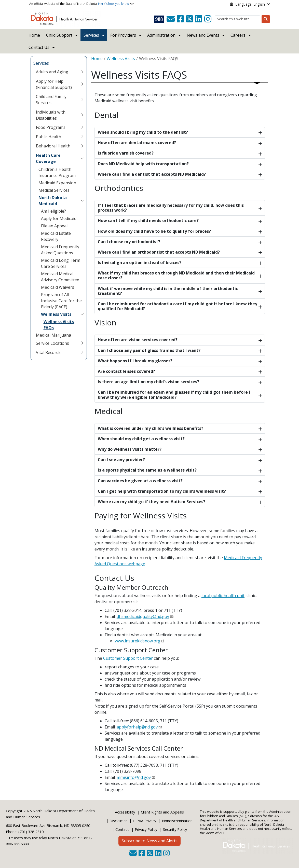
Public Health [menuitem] (49, 137)
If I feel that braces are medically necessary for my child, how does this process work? (171, 208)
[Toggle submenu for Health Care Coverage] (82, 158)
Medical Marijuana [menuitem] (53, 335)
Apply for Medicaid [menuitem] (59, 218)
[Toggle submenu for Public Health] (82, 137)
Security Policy (175, 829)
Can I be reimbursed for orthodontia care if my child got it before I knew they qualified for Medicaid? (178, 306)
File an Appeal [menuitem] (54, 226)
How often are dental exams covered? (137, 143)
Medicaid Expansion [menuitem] (57, 183)
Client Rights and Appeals (162, 812)
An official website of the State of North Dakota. (79, 4)
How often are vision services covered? (138, 340)
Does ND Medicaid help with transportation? (143, 164)
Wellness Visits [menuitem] (56, 314)
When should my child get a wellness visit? (141, 439)
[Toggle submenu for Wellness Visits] (82, 314)
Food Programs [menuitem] (51, 127)
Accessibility (125, 812)
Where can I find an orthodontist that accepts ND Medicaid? (159, 252)
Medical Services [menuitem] (54, 190)
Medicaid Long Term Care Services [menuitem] (61, 263)
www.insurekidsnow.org (138, 641)
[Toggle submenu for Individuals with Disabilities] (82, 115)
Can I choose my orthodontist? (129, 242)
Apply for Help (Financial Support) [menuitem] (54, 84)
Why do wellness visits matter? (130, 449)
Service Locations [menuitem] (52, 343)
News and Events (203, 35)
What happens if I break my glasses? (135, 361)
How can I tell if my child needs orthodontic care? (148, 221)
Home (34, 35)
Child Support (59, 35)
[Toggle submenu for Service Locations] (82, 343)
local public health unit (223, 596)
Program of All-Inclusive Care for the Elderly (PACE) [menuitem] (61, 301)
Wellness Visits (121, 59)
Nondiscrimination (177, 821)
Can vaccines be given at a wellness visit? (140, 481)
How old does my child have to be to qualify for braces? (154, 231)
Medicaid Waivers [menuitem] (58, 287)
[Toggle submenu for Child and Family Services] (82, 100)
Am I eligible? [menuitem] (53, 211)
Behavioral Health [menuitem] (53, 146)
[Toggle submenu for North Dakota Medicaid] (82, 201)
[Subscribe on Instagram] (208, 19)
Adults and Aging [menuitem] (52, 72)
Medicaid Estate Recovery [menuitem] (56, 236)
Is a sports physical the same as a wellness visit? (147, 470)
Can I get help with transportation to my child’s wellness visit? (162, 491)
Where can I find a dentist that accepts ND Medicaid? (152, 174)
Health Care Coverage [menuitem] (48, 158)
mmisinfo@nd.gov (134, 777)
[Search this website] (237, 19)
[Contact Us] (171, 19)
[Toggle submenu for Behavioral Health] (82, 146)
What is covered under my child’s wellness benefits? (151, 428)
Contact (122, 829)
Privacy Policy (146, 829)
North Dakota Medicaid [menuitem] (53, 201)
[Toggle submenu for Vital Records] (82, 352)
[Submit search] (266, 19)
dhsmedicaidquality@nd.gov (143, 616)
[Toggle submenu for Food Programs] (82, 127)
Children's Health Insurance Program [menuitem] (57, 172)
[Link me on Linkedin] (199, 19)
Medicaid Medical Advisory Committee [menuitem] (60, 277)
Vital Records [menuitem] (48, 352)
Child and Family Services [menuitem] (51, 100)
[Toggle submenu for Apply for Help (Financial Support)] (82, 84)
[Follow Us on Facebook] (180, 19)
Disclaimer (118, 821)
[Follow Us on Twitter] (189, 19)
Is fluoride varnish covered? (126, 153)
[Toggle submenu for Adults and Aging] (82, 72)
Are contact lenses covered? (126, 371)
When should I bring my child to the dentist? (143, 132)
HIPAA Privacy (144, 821)
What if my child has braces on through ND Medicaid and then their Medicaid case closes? (176, 275)
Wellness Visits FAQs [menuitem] (59, 325)
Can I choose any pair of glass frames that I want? (149, 350)
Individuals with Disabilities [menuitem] (51, 115)
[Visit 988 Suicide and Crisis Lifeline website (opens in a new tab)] (159, 19)
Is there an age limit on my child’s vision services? (148, 382)
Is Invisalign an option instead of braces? (140, 263)
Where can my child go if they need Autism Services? (152, 502)
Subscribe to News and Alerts (149, 841)
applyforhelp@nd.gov (137, 727)
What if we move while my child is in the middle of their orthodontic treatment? (168, 291)
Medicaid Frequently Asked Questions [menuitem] (60, 250)
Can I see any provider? (121, 460)
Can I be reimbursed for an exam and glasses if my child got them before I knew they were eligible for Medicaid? (174, 395)
